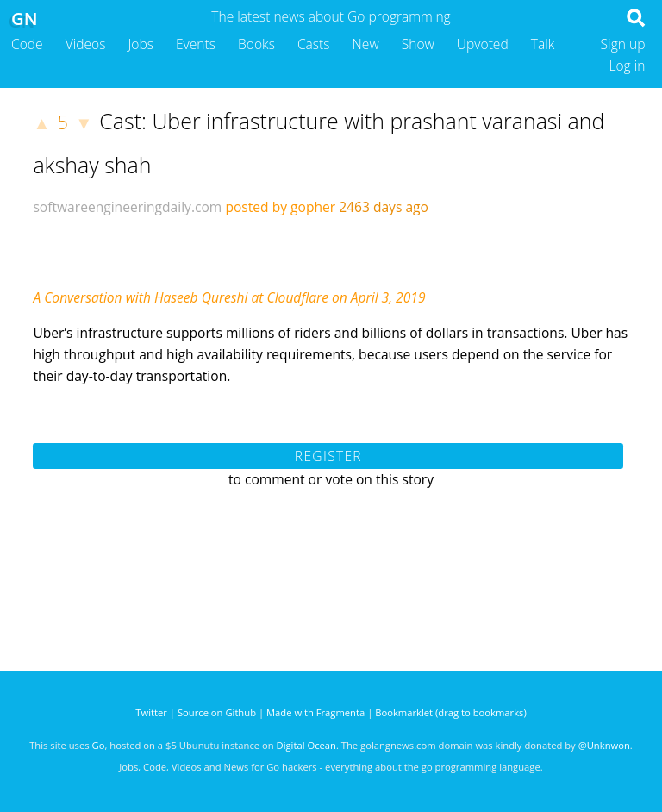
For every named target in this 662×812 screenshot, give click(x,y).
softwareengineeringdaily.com (127, 207)
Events (196, 44)
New (366, 44)
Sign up (623, 44)
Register (328, 456)
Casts (314, 44)
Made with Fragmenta (315, 712)
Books (256, 44)
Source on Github (217, 712)
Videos (86, 44)
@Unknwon (604, 745)
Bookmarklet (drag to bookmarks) (450, 712)
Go (99, 745)
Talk (543, 44)
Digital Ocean (306, 745)
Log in (627, 66)
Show (418, 44)
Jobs (141, 44)
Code (27, 44)
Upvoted (483, 44)
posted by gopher (280, 207)
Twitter (151, 712)
